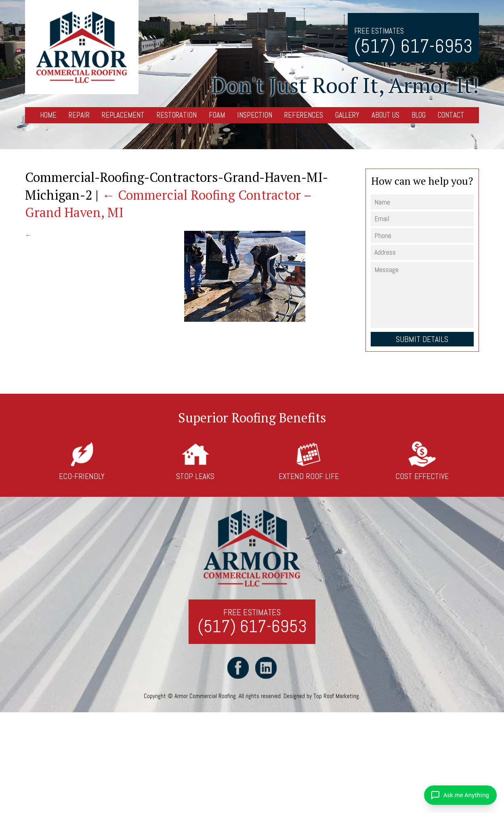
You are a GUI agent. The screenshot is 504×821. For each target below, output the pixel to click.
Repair (79, 115)
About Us (385, 115)
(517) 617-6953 (413, 46)
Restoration (177, 115)
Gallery (347, 115)
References (304, 115)
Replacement (123, 115)
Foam (217, 115)
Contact (451, 115)
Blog (419, 115)
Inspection (255, 115)
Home (48, 115)
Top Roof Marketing (336, 696)
